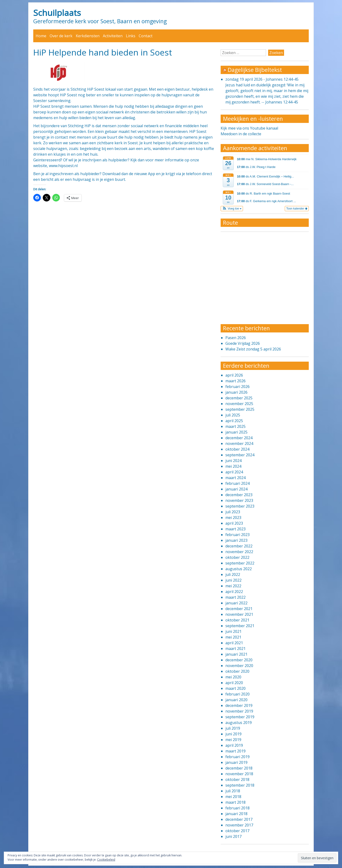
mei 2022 (233, 586)
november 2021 (239, 614)
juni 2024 (233, 461)
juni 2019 (233, 734)
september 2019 (240, 717)
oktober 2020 (237, 671)
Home (41, 36)
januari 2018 (236, 814)
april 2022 (234, 592)
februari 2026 (237, 387)
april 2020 (234, 683)
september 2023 (240, 506)
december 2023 (239, 495)
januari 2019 (236, 762)
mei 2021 (233, 637)
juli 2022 (233, 574)
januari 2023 (236, 540)
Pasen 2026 (236, 338)
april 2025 (234, 421)
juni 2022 (233, 580)
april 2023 (234, 523)
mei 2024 (233, 466)
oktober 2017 (237, 831)
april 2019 (234, 745)
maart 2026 (235, 381)
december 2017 (239, 819)
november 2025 (239, 404)
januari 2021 (236, 654)
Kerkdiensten (88, 36)
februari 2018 (237, 808)
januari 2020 (236, 700)
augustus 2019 (239, 723)
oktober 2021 (237, 620)
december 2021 (239, 609)
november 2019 (239, 711)
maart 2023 (235, 529)
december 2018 (239, 768)
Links (131, 36)
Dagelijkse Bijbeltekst (255, 70)
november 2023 (239, 500)
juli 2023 (233, 512)
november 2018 (239, 774)
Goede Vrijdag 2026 (243, 343)
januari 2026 (236, 392)
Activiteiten (113, 36)
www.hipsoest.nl (63, 166)
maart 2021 (235, 649)
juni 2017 (233, 836)
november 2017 (239, 825)
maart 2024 (235, 478)
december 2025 (239, 398)
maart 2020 (235, 688)
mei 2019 (233, 740)
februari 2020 (237, 694)
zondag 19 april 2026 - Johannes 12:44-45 (262, 79)
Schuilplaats (57, 13)
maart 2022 (235, 597)
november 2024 (239, 443)
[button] (232, 209)
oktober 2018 (237, 779)
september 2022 (240, 563)
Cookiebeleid (106, 860)
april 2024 (234, 472)
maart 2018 (235, 802)
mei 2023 (233, 518)
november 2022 (239, 552)
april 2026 (234, 375)
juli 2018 (233, 791)
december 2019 (239, 705)
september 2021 (240, 626)
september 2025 (240, 409)
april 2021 (234, 643)
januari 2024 (236, 489)
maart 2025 (235, 426)
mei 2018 (233, 797)
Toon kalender (297, 209)
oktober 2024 (237, 449)
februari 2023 (237, 535)
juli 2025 (233, 415)
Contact (146, 36)
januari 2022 (236, 603)
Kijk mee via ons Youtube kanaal (249, 128)
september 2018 (240, 785)
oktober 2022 (237, 557)
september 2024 (240, 455)
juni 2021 (233, 631)
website (40, 95)
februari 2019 (237, 757)
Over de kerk (61, 36)
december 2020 (239, 660)
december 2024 (239, 438)
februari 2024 (237, 483)
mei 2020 (233, 677)
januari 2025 (236, 432)
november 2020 (239, 666)
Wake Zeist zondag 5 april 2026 (253, 349)
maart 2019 (235, 751)
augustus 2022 (239, 569)
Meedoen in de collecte (241, 134)
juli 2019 (233, 728)
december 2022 (239, 546)
